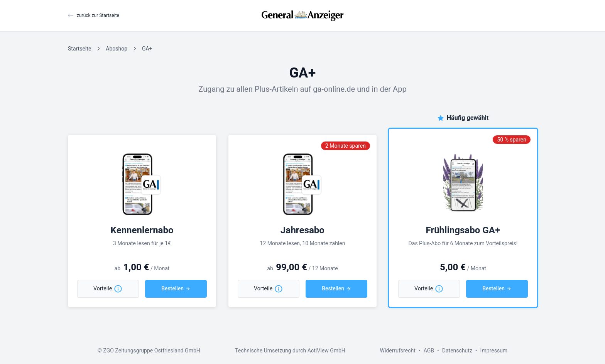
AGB (429, 351)
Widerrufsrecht (398, 351)
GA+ (147, 49)
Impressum (494, 351)
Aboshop (117, 49)
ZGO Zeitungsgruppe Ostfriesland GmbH (151, 351)
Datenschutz (457, 351)
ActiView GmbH (326, 351)
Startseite (79, 49)
